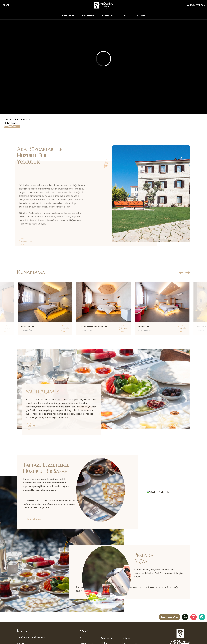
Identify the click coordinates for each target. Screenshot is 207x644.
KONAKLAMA (88, 15)
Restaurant (107, 638)
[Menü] (169, 617)
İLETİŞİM (141, 15)
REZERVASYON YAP (12, 126)
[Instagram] (194, 617)
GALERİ (126, 15)
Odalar (84, 638)
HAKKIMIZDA (68, 15)
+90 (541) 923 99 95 (36, 637)
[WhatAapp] (202, 617)
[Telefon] (185, 617)
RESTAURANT (109, 15)
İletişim (126, 638)
